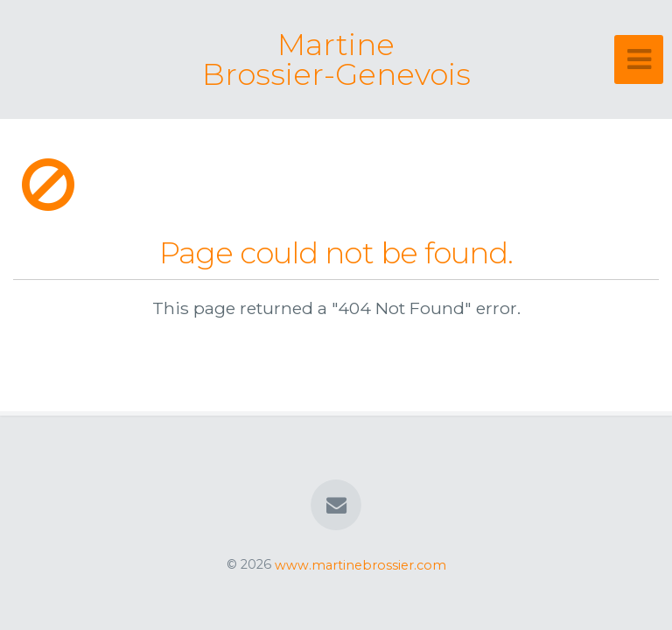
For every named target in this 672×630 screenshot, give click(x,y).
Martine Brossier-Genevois (336, 59)
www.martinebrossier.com (360, 564)
